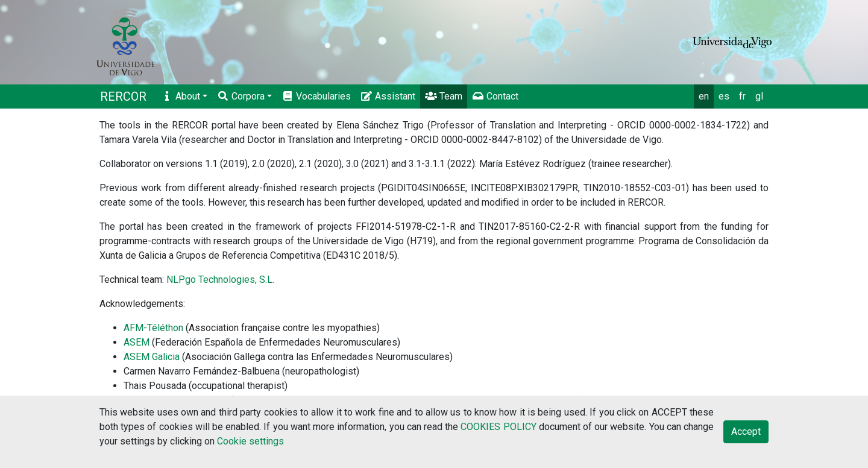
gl (759, 96)
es (724, 96)
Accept (746, 432)
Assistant (388, 96)
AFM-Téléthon (153, 328)
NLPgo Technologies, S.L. (220, 280)
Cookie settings (250, 441)
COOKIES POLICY (498, 427)
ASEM (137, 342)
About (181, 96)
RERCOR (123, 96)
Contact (495, 96)
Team (444, 96)
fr (742, 96)
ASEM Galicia (152, 357)
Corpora (241, 96)
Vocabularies (316, 96)
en (704, 96)
